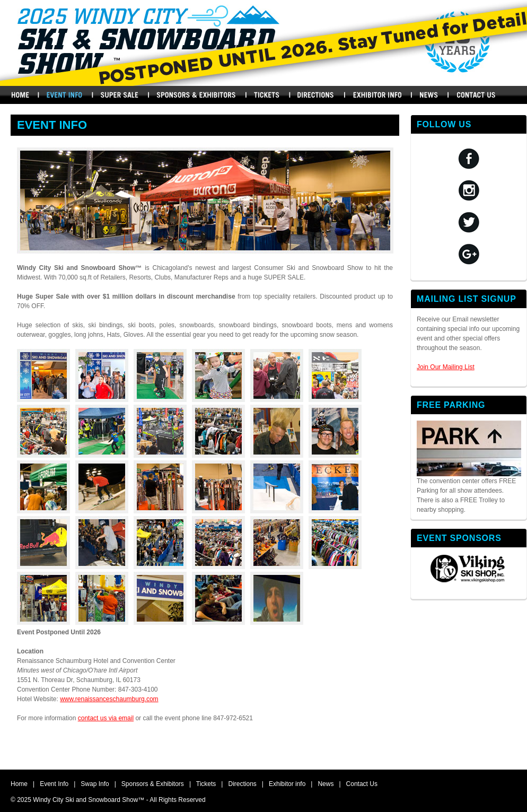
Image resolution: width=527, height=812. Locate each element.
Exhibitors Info (377, 95)
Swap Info (119, 95)
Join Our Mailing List (446, 367)
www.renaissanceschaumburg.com (109, 699)
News (429, 95)
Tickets (206, 784)
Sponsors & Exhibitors (196, 95)
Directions (317, 95)
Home (20, 95)
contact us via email (106, 718)
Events (64, 95)
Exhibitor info (287, 784)
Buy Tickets (267, 95)
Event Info (54, 784)
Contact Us (476, 95)
